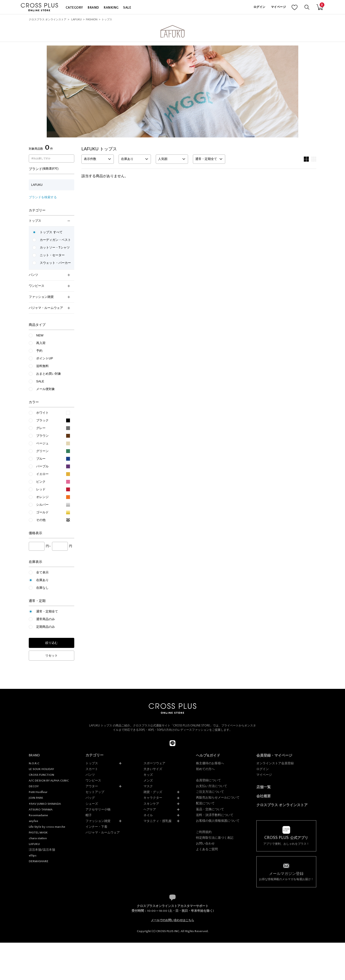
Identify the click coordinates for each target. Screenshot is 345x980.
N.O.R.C (34, 763)
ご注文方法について (210, 792)
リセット (52, 655)
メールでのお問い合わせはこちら (172, 920)
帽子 (89, 815)
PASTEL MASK (38, 833)
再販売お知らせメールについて (218, 797)
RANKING (111, 8)
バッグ (90, 798)
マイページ (278, 7)
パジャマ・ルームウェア (49, 308)
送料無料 (42, 366)
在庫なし (42, 588)
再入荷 (41, 343)
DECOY (34, 786)
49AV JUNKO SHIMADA (45, 804)
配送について (205, 803)
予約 (39, 351)
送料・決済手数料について (215, 815)
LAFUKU (77, 19)
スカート (92, 769)
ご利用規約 (204, 832)
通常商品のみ (46, 619)
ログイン (259, 7)
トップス (107, 19)
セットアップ (95, 792)
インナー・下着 (96, 827)
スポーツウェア (154, 763)
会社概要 (264, 796)
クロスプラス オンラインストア (48, 19)
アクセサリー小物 (98, 809)
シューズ (92, 804)
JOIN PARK (36, 798)
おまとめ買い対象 (49, 374)
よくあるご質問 (207, 849)
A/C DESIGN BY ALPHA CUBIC (49, 781)
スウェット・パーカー (55, 263)
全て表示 (42, 572)
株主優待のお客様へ (210, 763)
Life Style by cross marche (47, 827)
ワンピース (49, 286)
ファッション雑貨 (49, 297)
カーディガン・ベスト (55, 240)
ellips (33, 855)
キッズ (148, 775)
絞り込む (52, 643)
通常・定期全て (47, 611)
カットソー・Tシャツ (55, 247)
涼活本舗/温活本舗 (42, 850)
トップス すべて (51, 232)
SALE (127, 8)
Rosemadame (38, 815)
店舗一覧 (264, 787)
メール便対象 (46, 389)
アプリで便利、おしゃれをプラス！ (286, 841)
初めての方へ (205, 769)
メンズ (148, 780)
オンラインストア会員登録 (275, 763)
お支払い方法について (212, 786)
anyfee (33, 821)
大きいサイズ (153, 769)
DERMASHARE (39, 861)
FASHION (92, 19)
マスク (148, 786)
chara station (38, 838)
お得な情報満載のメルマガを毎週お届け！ (286, 876)
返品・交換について (210, 809)
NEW (40, 335)
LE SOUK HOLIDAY (41, 769)
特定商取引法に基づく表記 (215, 838)
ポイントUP (45, 358)
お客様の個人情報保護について (218, 821)
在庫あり (42, 580)
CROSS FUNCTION (41, 775)
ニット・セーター (52, 255)
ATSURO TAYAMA (41, 810)
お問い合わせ (205, 843)
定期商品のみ (46, 627)
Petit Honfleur (38, 792)
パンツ (49, 275)
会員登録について (208, 780)
